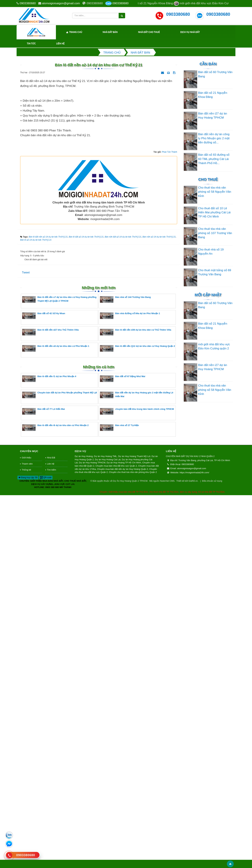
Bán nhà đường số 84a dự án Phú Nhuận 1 (130, 688)
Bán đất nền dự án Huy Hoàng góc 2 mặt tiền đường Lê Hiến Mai (137, 768)
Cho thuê (208, 179)
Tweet (26, 645)
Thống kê (26, 843)
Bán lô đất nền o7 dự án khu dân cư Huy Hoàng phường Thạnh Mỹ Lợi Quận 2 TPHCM (59, 672)
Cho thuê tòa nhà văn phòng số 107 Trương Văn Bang (215, 233)
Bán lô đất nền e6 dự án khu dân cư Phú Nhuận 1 (56, 721)
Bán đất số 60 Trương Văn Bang (215, 74)
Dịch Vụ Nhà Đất (190, 32)
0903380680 (28, 3)
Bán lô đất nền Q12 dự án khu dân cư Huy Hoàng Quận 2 (137, 721)
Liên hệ (60, 43)
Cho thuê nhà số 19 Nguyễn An (211, 252)
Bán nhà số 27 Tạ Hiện (119, 800)
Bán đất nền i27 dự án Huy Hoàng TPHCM (213, 116)
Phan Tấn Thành (170, 525)
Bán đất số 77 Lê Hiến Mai (43, 784)
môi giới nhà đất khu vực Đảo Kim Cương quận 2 (214, 346)
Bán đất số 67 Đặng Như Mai (122, 751)
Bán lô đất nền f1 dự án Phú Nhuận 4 (49, 751)
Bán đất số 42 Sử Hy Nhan (44, 688)
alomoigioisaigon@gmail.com (61, 3)
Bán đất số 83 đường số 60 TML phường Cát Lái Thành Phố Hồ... (214, 159)
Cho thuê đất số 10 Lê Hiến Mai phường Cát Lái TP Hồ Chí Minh (214, 213)
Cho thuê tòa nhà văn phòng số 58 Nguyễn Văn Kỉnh (215, 192)
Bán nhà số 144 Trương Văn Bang (125, 672)
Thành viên (27, 836)
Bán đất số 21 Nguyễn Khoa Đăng (213, 95)
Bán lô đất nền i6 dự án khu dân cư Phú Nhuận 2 (55, 800)
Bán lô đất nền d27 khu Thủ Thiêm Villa (50, 705)
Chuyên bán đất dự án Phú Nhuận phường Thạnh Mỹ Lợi (59, 768)
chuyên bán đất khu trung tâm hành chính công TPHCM (137, 784)
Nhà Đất (51, 830)
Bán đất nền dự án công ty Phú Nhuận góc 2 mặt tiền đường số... (214, 138)
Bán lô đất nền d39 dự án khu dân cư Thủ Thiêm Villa (135, 705)
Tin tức (31, 43)
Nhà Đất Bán (110, 32)
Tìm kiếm (52, 843)
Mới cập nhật (208, 295)
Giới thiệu (26, 830)
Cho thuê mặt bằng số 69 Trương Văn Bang (215, 272)
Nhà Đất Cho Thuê (149, 32)
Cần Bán (208, 64)
